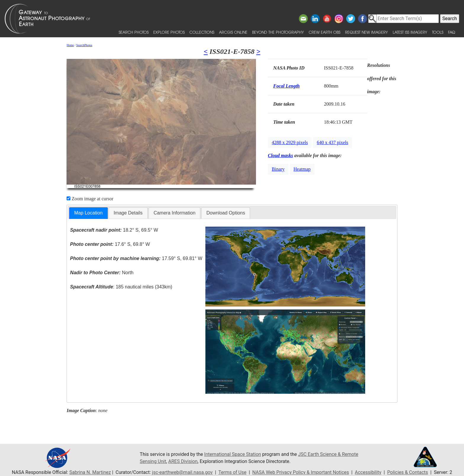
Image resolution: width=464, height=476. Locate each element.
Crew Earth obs (324, 32)
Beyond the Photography (278, 32)
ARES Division (183, 461)
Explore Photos (169, 32)
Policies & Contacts (407, 472)
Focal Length (286, 86)
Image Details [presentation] (128, 213)
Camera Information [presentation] (174, 213)
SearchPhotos (84, 45)
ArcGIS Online (233, 32)
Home (70, 45)
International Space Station (233, 454)
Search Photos (134, 32)
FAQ (452, 32)
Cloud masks (280, 155)
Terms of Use (232, 472)
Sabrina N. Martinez (90, 472)
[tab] (88, 213)
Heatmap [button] (302, 169)
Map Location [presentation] (88, 213)
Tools (438, 32)
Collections (202, 32)
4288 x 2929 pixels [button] (290, 142)
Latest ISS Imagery (410, 32)
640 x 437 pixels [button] (332, 142)
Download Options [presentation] (226, 213)
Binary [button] (278, 169)
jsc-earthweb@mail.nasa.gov (182, 472)
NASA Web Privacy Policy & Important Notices (301, 472)
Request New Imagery (366, 32)
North (102, 273)
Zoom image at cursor (90, 199)
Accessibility (368, 472)
